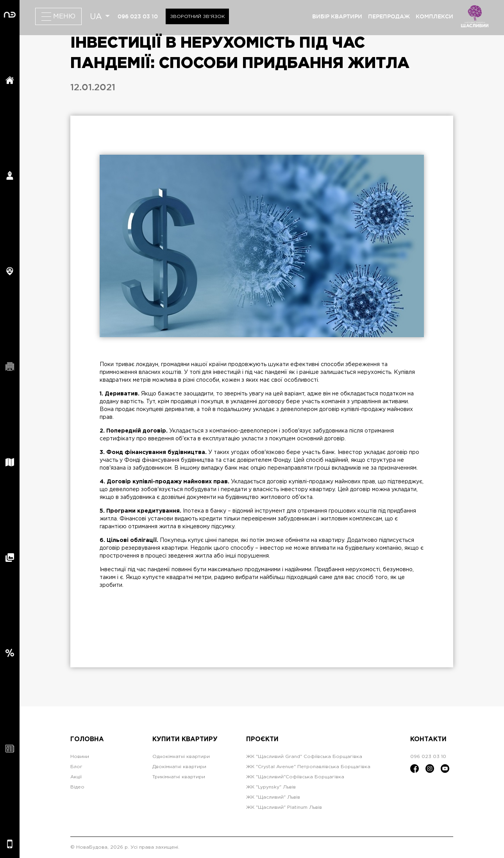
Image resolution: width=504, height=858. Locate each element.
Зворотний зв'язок (197, 17)
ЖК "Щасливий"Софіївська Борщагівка (295, 777)
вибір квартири (337, 16)
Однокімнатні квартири (181, 757)
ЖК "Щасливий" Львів (273, 797)
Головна (87, 739)
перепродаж (389, 16)
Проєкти (262, 739)
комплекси (434, 16)
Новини (80, 757)
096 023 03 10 (138, 16)
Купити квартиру (185, 739)
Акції (76, 777)
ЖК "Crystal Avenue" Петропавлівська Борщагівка (308, 767)
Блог (76, 767)
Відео (77, 787)
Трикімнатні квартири (179, 777)
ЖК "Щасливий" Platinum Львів (284, 807)
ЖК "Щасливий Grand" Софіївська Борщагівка (304, 757)
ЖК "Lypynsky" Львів (271, 787)
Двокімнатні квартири (179, 767)
